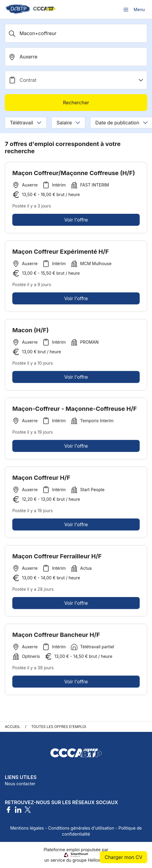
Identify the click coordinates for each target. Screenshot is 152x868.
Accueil (13, 727)
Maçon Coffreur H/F (41, 480)
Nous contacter (20, 784)
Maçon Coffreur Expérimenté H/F (61, 254)
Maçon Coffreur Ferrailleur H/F (57, 558)
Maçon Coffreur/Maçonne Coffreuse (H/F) (74, 173)
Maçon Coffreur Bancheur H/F (56, 637)
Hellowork (98, 860)
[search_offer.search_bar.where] (76, 57)
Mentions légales (27, 828)
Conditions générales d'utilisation (81, 828)
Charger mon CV (123, 857)
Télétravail (26, 123)
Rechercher (76, 103)
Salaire (68, 123)
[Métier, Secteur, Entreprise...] (76, 33)
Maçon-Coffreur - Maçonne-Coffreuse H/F (74, 411)
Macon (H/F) (30, 332)
